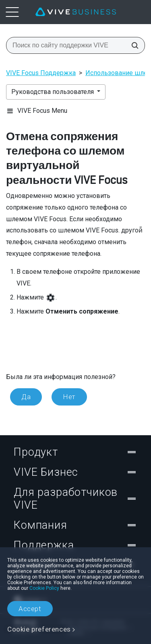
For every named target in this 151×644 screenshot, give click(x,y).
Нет (69, 397)
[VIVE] (76, 12)
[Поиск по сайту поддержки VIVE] (132, 45)
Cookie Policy (44, 588)
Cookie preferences (39, 629)
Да (26, 397)
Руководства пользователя (53, 92)
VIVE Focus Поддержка (41, 73)
